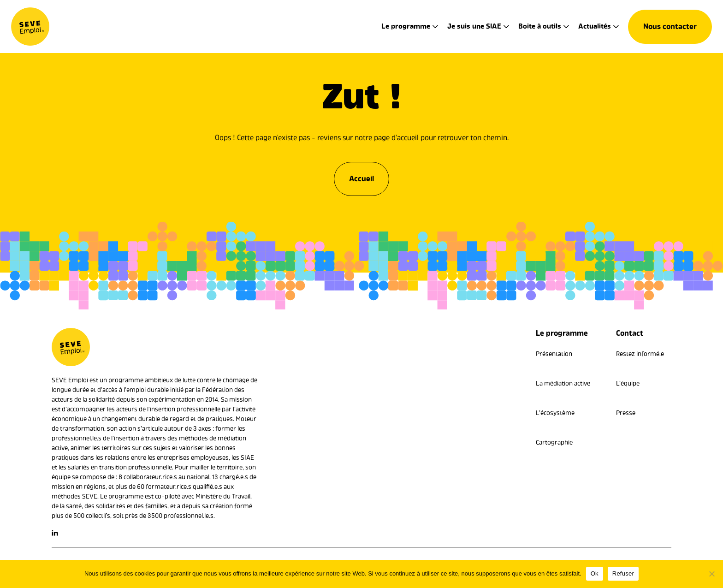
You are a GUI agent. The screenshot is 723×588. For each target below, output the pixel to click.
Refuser (623, 573)
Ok (595, 573)
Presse (626, 413)
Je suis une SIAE (474, 26)
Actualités (595, 26)
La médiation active (563, 383)
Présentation (554, 354)
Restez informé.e (640, 354)
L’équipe (628, 383)
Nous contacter (670, 27)
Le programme (406, 26)
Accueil (361, 176)
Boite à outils (540, 26)
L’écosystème (555, 413)
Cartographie (554, 442)
